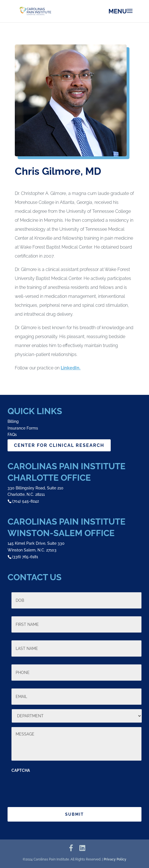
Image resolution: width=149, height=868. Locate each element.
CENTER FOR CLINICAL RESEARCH (59, 445)
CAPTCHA (21, 770)
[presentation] (54, 787)
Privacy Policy (115, 859)
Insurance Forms (23, 428)
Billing (13, 421)
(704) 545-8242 (25, 501)
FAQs (12, 435)
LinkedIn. (71, 368)
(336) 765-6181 (25, 557)
